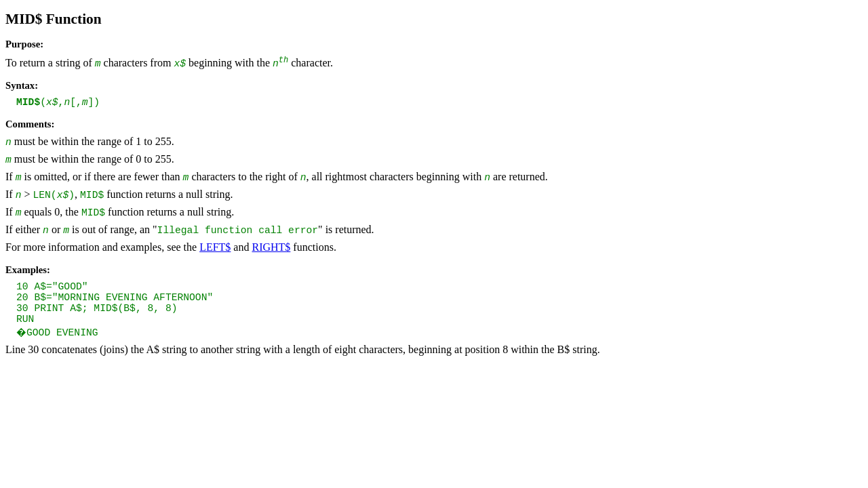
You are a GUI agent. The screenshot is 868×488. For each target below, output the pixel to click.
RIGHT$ (271, 247)
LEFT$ (215, 247)
